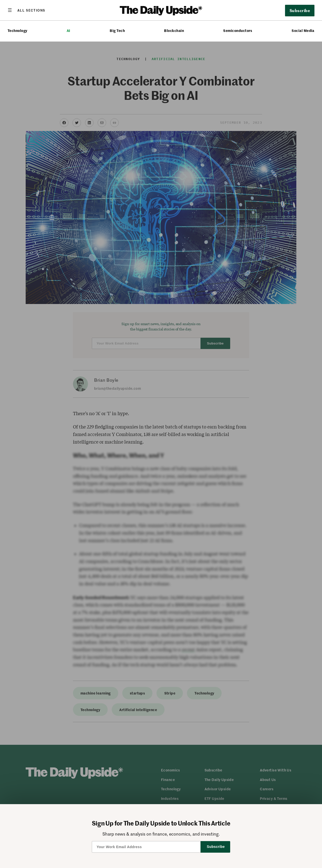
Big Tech (117, 31)
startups (137, 693)
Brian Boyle (106, 380)
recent (188, 649)
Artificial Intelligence (179, 59)
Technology (17, 31)
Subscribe (300, 10)
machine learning (96, 693)
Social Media (303, 31)
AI (69, 31)
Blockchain (174, 31)
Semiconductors (238, 31)
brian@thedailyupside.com (117, 388)
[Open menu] (26, 10)
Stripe (170, 693)
